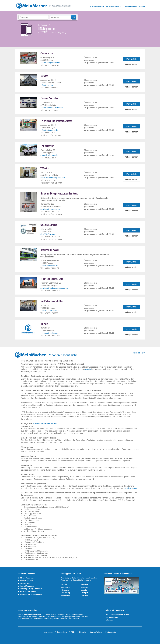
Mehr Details (132, 59)
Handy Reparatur (27, 581)
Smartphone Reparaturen (45, 423)
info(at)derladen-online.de (52, 108)
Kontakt (142, 6)
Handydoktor (25, 583)
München (85, 585)
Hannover (66, 587)
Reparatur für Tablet (28, 591)
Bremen (65, 590)
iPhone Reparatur (27, 578)
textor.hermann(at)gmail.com (53, 178)
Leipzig (84, 590)
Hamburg (66, 593)
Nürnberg (85, 587)
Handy (88, 369)
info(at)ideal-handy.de (50, 310)
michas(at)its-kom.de (49, 333)
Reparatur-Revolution (114, 6)
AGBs (73, 632)
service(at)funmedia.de (50, 209)
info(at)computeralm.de (50, 63)
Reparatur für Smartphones (31, 594)
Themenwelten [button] (96, 6)
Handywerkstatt (131, 488)
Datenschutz (62, 632)
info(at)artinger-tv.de (49, 130)
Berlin (65, 585)
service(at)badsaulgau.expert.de (54, 288)
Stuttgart (84, 593)
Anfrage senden (132, 64)
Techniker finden (74, 17)
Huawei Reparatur (27, 586)
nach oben (138, 353)
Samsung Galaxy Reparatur (31, 589)
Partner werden (131, 6)
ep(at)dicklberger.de (49, 155)
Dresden (84, 595)
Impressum (48, 632)
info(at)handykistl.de (49, 266)
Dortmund (66, 595)
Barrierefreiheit (95, 632)
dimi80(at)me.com (48, 234)
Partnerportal (111, 632)
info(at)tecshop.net (48, 85)
